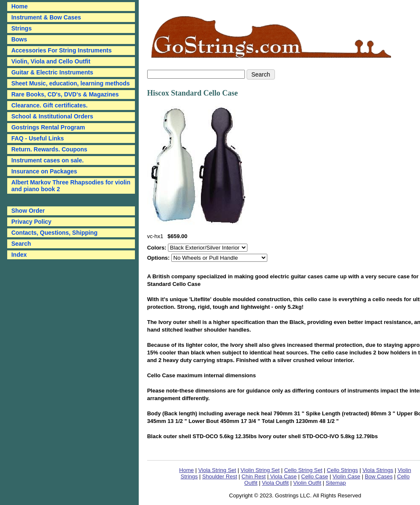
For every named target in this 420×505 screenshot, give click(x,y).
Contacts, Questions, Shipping (55, 233)
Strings (22, 28)
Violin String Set (260, 470)
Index (19, 255)
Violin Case (346, 476)
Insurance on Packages (44, 171)
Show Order (28, 211)
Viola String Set (217, 470)
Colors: (158, 248)
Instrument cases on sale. (48, 160)
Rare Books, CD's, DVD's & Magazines (65, 94)
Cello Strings (343, 470)
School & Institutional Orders (52, 116)
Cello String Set (303, 470)
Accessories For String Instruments (62, 50)
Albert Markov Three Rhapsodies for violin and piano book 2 (71, 186)
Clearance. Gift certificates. (50, 105)
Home (187, 470)
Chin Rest (254, 476)
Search (21, 244)
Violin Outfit (307, 483)
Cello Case (315, 476)
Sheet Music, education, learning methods (71, 83)
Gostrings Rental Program (48, 127)
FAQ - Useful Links (38, 138)
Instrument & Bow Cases (46, 17)
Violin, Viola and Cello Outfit (51, 61)
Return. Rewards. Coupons (49, 149)
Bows (19, 39)
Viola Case (283, 476)
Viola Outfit (275, 483)
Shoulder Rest (220, 476)
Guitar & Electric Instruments (52, 72)
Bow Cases (379, 476)
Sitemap (336, 483)
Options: (159, 258)
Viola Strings (378, 470)
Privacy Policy (32, 222)
